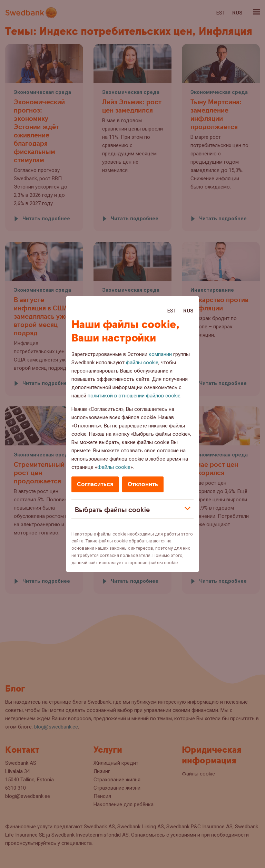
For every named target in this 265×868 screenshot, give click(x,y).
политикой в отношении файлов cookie (134, 396)
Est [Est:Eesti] (172, 311)
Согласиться (95, 484)
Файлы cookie (114, 467)
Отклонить (143, 484)
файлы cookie (142, 363)
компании (160, 354)
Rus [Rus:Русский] (188, 311)
